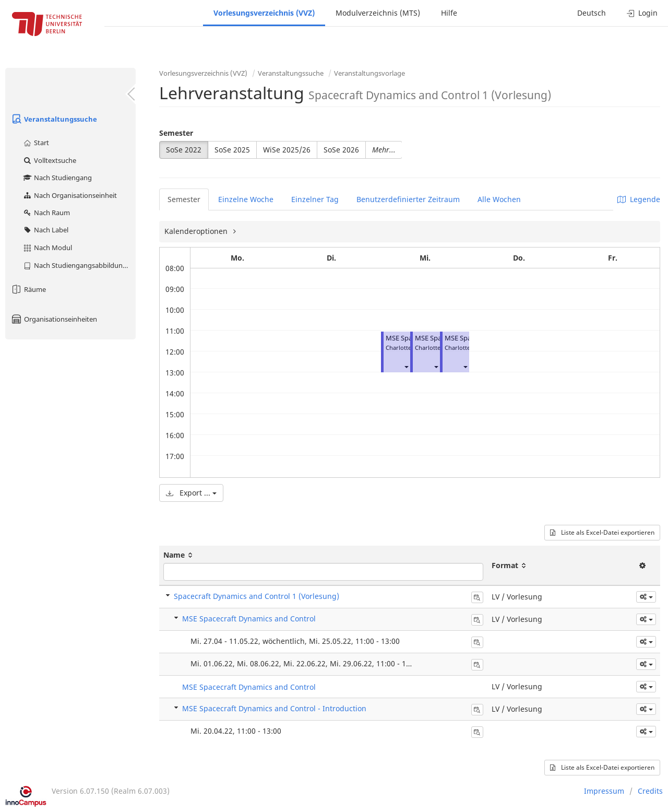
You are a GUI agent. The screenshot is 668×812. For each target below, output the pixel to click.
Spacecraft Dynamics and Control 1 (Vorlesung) (257, 596)
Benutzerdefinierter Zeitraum (408, 199)
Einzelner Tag (315, 199)
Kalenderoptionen (197, 231)
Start (36, 143)
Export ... (191, 493)
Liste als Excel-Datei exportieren (602, 532)
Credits (650, 791)
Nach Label (45, 230)
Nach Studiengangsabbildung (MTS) (79, 265)
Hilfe (449, 13)
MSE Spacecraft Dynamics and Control (249, 619)
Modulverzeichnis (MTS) (378, 13)
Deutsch (592, 13)
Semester (176, 133)
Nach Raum (46, 213)
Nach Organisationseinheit (70, 195)
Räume (28, 289)
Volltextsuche (49, 160)
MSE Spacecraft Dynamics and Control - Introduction (274, 708)
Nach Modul (47, 248)
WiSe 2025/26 (287, 150)
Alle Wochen (499, 199)
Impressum (604, 791)
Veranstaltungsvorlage (369, 73)
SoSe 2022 (184, 150)
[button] (406, 366)
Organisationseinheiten (54, 319)
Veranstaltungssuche (54, 119)
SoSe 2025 (232, 150)
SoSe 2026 (341, 150)
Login (642, 13)
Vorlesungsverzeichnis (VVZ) (264, 13)
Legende (639, 199)
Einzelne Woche (246, 199)
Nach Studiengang (57, 178)
